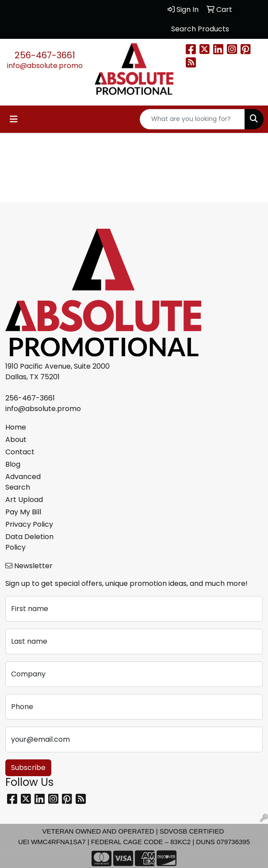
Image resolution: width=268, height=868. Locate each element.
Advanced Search (23, 482)
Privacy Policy (29, 524)
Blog (13, 464)
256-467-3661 (45, 55)
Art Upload (24, 500)
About (16, 440)
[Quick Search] (192, 119)
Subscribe (28, 768)
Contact (20, 452)
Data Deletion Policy (29, 542)
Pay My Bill (23, 512)
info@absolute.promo (45, 66)
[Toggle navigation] (14, 119)
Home (16, 427)
